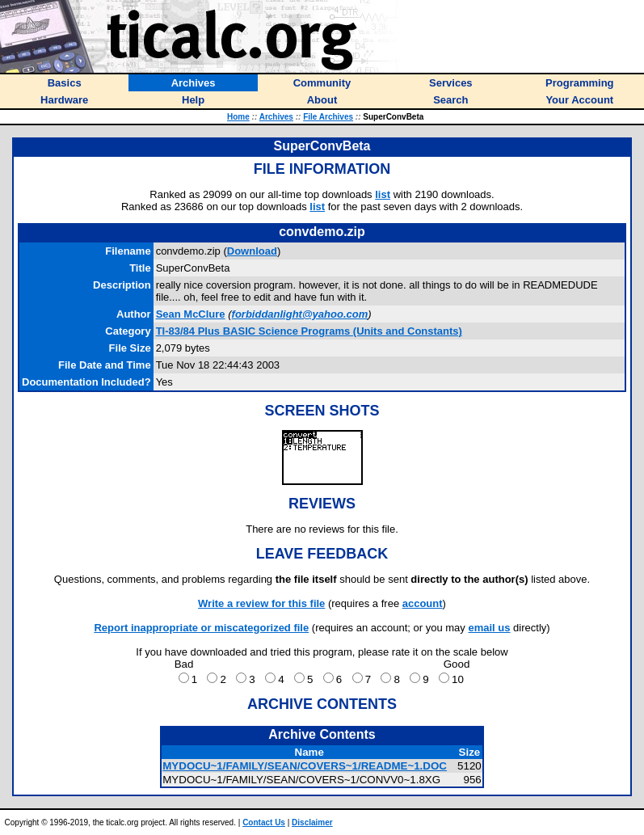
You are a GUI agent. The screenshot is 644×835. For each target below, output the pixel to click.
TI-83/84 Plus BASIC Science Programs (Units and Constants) (309, 331)
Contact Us (264, 822)
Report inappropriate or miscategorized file (201, 628)
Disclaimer (312, 822)
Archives (276, 117)
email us (489, 628)
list (383, 194)
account (423, 603)
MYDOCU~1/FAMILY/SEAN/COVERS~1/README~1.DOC (305, 766)
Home (238, 117)
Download (252, 251)
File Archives (328, 117)
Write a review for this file (261, 603)
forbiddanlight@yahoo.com (300, 314)
